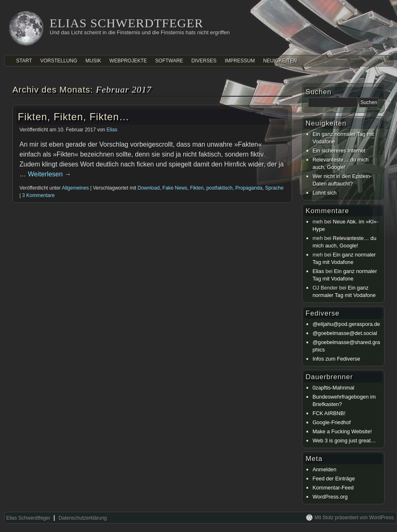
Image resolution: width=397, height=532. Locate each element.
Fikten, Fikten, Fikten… (74, 117)
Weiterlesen (49, 174)
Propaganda (249, 188)
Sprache (274, 188)
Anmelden (325, 469)
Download (149, 188)
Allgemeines (75, 188)
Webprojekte (128, 61)
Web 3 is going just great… (344, 441)
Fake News (175, 188)
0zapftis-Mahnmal (334, 388)
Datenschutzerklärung (83, 518)
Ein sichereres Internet (339, 151)
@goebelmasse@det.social (345, 333)
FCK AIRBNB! (329, 413)
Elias (112, 130)
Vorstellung (59, 61)
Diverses (204, 61)
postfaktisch (219, 188)
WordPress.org (330, 497)
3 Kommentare (38, 195)
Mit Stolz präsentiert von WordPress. (355, 518)
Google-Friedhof (332, 422)
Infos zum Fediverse (336, 359)
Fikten (197, 188)
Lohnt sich (325, 193)
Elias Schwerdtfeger (127, 23)
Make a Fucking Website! (342, 431)
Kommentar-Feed (333, 488)
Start (24, 61)
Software (169, 61)
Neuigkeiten (280, 61)
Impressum (240, 61)
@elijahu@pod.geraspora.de (346, 324)
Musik (93, 61)
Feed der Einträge (334, 479)
